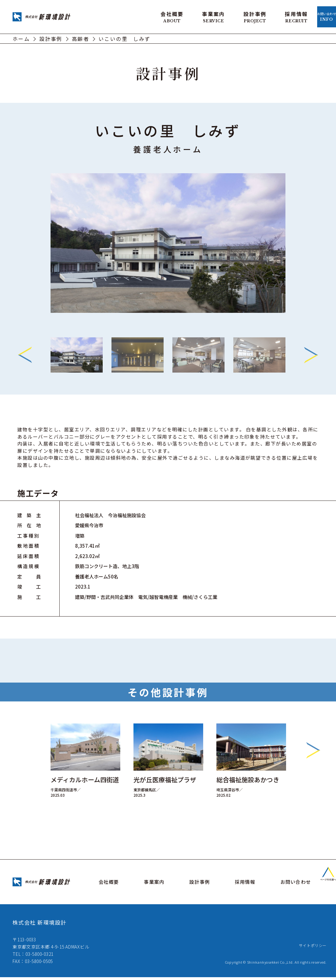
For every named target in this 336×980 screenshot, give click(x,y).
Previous (25, 353)
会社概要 (134, 16)
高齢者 (81, 36)
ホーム (21, 36)
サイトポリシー (310, 948)
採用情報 (258, 16)
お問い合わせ (307, 16)
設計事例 (217, 16)
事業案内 (175, 16)
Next (311, 353)
